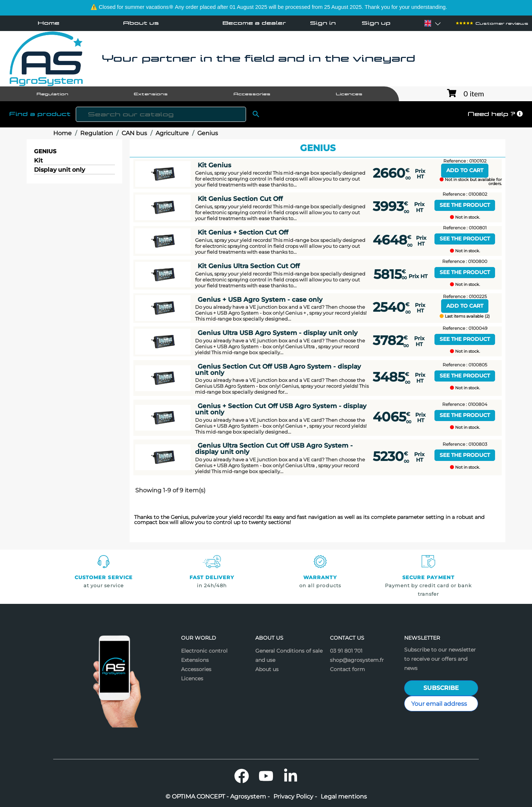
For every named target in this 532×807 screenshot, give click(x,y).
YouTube (266, 776)
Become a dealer (254, 23)
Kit (38, 161)
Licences (192, 678)
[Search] (161, 114)
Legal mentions (344, 797)
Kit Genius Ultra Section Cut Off (249, 266)
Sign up (376, 23)
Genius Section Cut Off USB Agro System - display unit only (278, 369)
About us (141, 23)
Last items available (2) (465, 316)
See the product (465, 205)
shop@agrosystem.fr (357, 660)
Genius (45, 151)
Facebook (242, 776)
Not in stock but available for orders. (471, 182)
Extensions (195, 660)
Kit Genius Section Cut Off (240, 199)
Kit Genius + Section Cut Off (243, 232)
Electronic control (204, 651)
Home (49, 23)
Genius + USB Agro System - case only (260, 299)
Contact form (347, 669)
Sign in (323, 23)
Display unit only (59, 170)
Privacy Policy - (295, 797)
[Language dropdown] (428, 23)
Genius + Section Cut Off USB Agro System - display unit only (281, 409)
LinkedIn (290, 776)
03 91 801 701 (346, 651)
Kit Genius (214, 165)
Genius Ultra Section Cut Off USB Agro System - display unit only (274, 448)
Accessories (196, 669)
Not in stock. (465, 217)
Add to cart (465, 170)
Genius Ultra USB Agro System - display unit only (278, 333)
